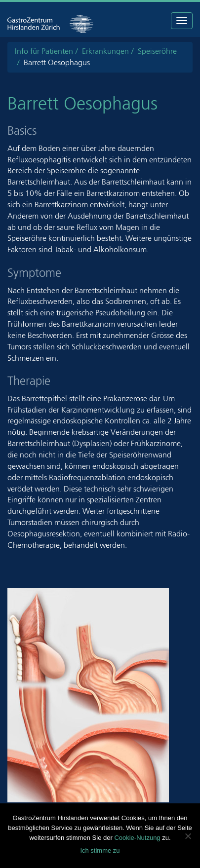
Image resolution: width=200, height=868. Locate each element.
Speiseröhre (157, 51)
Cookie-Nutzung (137, 838)
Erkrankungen (105, 51)
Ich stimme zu (100, 850)
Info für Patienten (44, 51)
